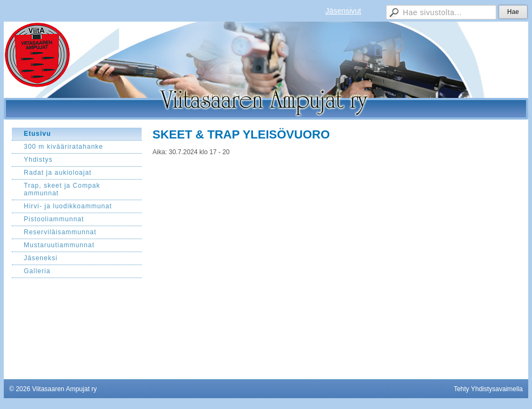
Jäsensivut (343, 11)
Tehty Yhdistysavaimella (488, 389)
